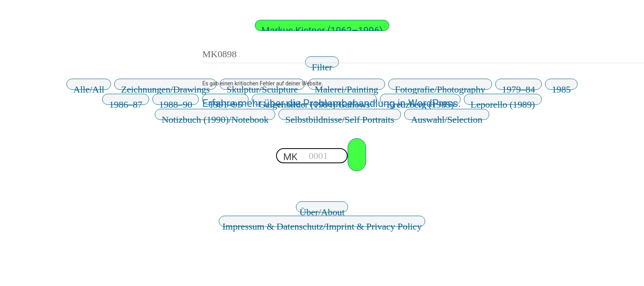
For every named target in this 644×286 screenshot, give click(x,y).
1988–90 (176, 102)
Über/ (322, 210)
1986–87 (125, 102)
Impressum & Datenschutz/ (322, 224)
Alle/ (89, 87)
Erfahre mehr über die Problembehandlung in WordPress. (332, 103)
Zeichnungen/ (165, 87)
